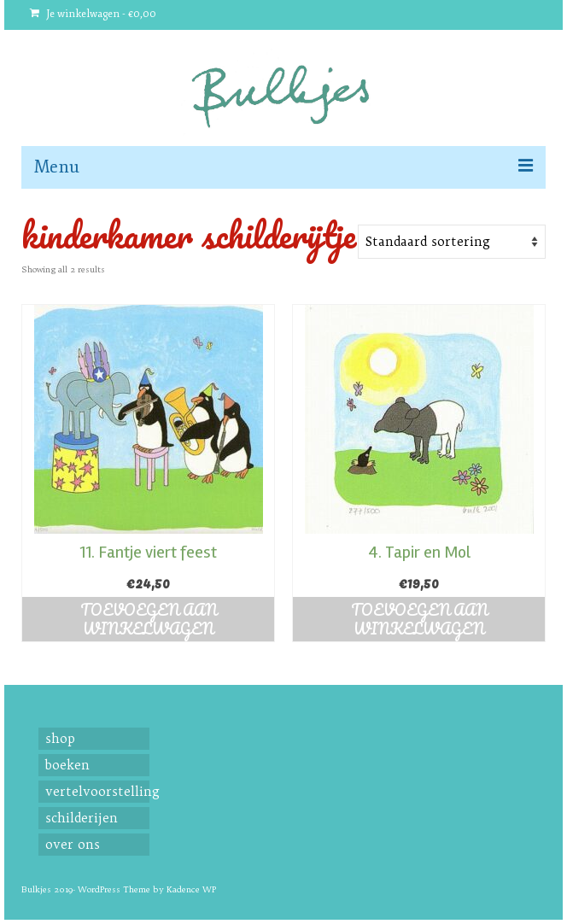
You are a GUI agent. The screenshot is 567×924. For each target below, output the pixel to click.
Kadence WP (191, 889)
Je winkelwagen (93, 14)
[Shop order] (452, 242)
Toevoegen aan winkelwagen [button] (149, 619)
